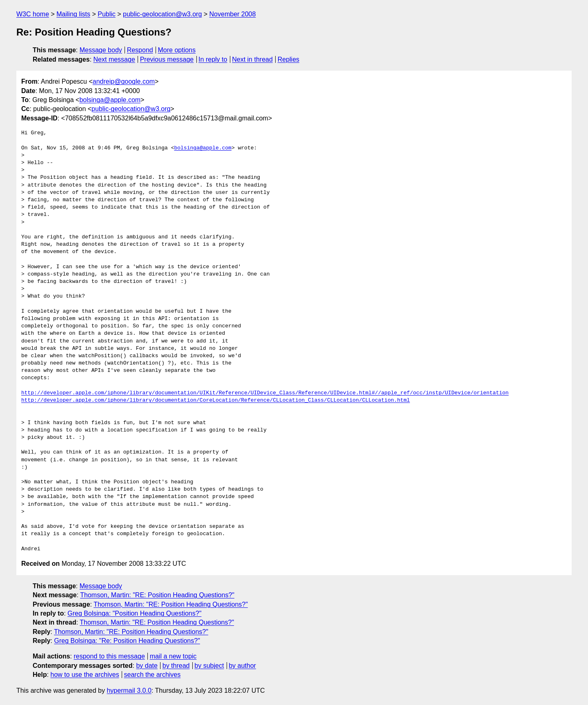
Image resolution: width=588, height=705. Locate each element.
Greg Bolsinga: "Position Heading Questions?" (134, 613)
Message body (101, 50)
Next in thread (252, 59)
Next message (114, 59)
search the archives (153, 675)
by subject (209, 666)
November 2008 (233, 14)
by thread (176, 666)
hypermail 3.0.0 (129, 691)
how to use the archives (85, 675)
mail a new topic (173, 656)
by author (242, 666)
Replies (288, 59)
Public (107, 14)
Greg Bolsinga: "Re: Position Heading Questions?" (127, 641)
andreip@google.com (124, 81)
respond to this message (109, 656)
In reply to (213, 59)
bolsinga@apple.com (110, 100)
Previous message (167, 59)
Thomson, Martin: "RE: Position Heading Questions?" (157, 595)
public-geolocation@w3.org (162, 14)
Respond (140, 50)
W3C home (33, 14)
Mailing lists (73, 14)
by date (147, 666)
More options (177, 50)
